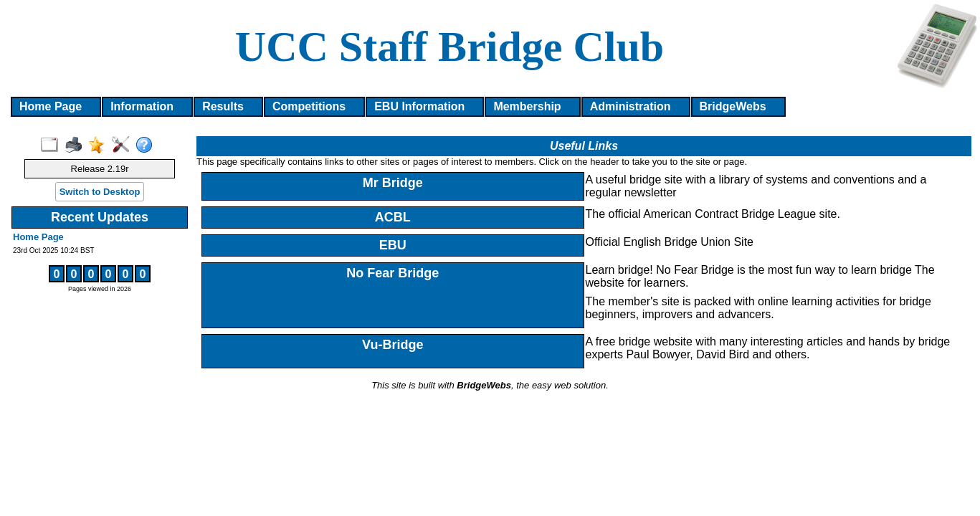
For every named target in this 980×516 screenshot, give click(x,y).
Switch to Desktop (100, 192)
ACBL (393, 217)
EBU (393, 245)
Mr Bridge (393, 183)
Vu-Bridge (393, 345)
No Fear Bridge (393, 273)
